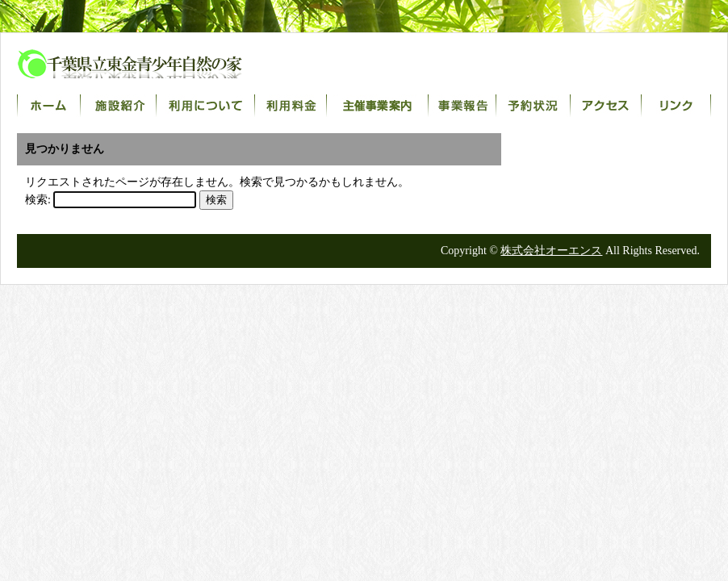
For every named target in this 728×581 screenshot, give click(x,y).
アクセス (606, 106)
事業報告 (462, 106)
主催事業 (378, 106)
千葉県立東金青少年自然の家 (146, 64)
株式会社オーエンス (551, 251)
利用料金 (291, 106)
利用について (206, 106)
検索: (38, 200)
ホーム (49, 106)
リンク (676, 106)
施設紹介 (119, 106)
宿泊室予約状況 (533, 106)
